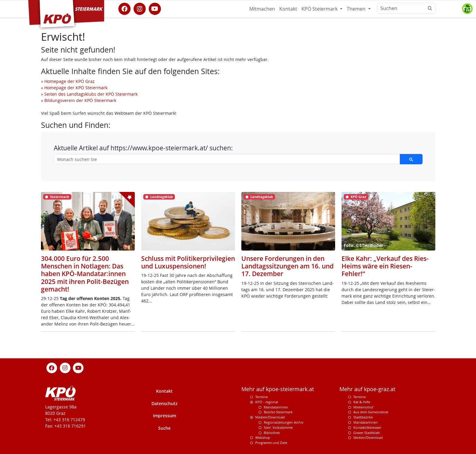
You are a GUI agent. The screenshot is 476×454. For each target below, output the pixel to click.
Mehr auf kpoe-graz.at (367, 389)
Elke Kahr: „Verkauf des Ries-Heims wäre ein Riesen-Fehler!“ (385, 266)
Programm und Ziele (271, 443)
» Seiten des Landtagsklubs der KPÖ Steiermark (89, 94)
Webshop (263, 437)
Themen (357, 9)
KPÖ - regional (267, 402)
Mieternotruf (363, 407)
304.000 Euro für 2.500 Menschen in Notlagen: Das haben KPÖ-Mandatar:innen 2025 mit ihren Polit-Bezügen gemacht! (85, 274)
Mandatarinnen (276, 407)
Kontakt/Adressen (367, 427)
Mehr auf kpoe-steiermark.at (278, 389)
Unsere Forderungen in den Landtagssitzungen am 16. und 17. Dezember (287, 266)
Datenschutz (165, 403)
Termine (262, 397)
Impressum (165, 416)
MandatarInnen (365, 422)
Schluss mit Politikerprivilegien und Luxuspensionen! (188, 262)
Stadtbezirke (363, 417)
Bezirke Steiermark (278, 412)
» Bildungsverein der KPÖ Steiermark (79, 100)
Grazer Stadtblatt (367, 433)
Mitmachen (262, 9)
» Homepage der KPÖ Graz (68, 81)
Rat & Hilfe (362, 402)
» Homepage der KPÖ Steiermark (74, 88)
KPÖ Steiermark (320, 9)
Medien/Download (270, 417)
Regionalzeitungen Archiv (284, 422)
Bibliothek (272, 433)
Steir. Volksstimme (278, 427)
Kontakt (288, 9)
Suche (164, 428)
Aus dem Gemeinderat (371, 412)
